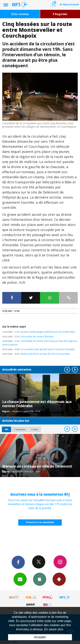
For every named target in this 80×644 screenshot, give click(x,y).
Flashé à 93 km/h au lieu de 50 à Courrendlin (36, 354)
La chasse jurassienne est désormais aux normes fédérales (37, 404)
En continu (20, 14)
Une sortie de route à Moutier (28, 336)
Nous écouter (71, 4)
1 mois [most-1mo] (35, 429)
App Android (59, 579)
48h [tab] (6, 429)
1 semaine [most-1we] (20, 429)
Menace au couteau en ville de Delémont (37, 466)
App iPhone (40, 579)
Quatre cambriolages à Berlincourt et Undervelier (39, 332)
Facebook (18, 562)
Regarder (60, 14)
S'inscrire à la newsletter (40, 522)
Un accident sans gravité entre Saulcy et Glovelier (39, 349)
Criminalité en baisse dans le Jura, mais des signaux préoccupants (40, 343)
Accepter (40, 637)
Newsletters (20, 579)
